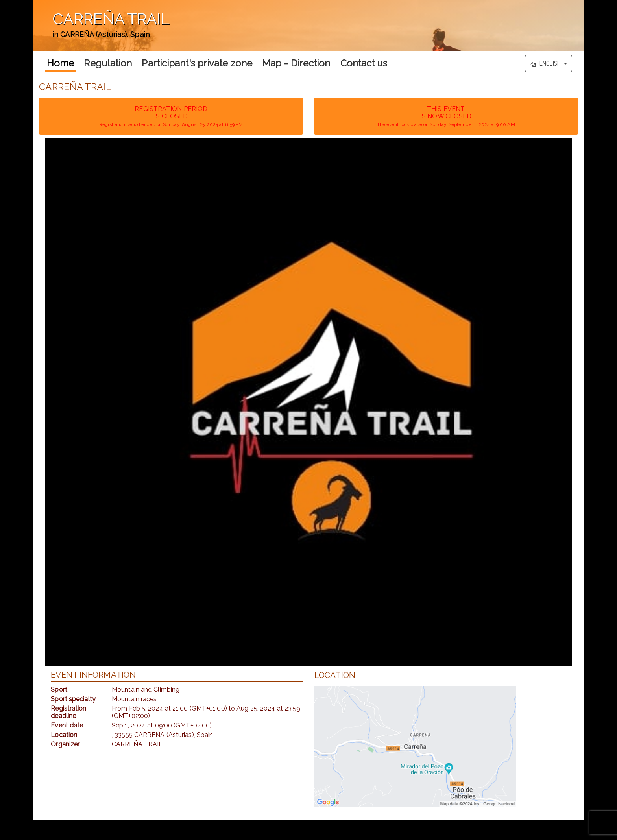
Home (60, 63)
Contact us (364, 63)
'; (308, 26)
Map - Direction (296, 63)
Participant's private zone (197, 63)
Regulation (108, 63)
